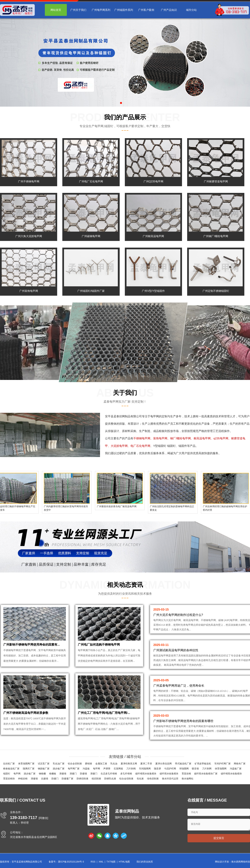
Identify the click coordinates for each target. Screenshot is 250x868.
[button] (121, 103)
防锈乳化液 (110, 779)
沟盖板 (86, 769)
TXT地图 (111, 863)
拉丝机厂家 (9, 764)
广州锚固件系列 (124, 10)
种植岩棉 (23, 779)
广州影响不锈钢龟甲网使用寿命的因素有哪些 (183, 721)
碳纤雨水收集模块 (169, 774)
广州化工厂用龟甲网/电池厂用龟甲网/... (104, 718)
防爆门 (55, 779)
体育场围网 (221, 769)
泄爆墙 (63, 774)
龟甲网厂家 (74, 769)
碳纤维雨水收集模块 (146, 774)
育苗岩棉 (186, 774)
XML (101, 863)
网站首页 (56, 10)
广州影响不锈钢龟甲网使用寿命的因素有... (32, 647)
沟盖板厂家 (236, 769)
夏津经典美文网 (129, 764)
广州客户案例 (146, 10)
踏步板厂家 (59, 769)
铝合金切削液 (75, 764)
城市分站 (191, 10)
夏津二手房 (146, 764)
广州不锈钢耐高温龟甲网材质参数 (26, 718)
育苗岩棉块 (9, 779)
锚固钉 (7, 774)
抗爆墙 (45, 779)
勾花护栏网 (170, 769)
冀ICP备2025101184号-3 (71, 863)
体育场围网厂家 (26, 764)
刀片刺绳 (131, 769)
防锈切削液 (82, 779)
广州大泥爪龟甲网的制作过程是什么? (178, 615)
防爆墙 (83, 774)
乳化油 (114, 764)
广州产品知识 (169, 10)
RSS (93, 863)
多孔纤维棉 (126, 774)
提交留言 (219, 839)
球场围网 (184, 769)
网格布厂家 (240, 764)
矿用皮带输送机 (203, 764)
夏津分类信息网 (163, 764)
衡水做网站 (187, 779)
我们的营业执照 (145, 863)
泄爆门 (73, 774)
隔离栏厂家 (29, 769)
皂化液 (140, 779)
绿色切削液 (153, 779)
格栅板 (53, 774)
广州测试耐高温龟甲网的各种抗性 (176, 650)
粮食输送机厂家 (11, 769)
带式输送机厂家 (183, 764)
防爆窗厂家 (67, 779)
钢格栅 (42, 774)
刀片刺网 (207, 769)
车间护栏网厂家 (222, 764)
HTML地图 (124, 863)
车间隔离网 (145, 769)
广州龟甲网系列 (101, 10)
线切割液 (96, 779)
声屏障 (107, 769)
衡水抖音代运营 (170, 779)
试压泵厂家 (44, 764)
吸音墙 (195, 769)
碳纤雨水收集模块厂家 (206, 774)
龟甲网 (155, 416)
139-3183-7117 (24, 818)
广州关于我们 (78, 10)
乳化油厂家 (59, 764)
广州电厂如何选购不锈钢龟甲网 (99, 647)
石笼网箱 (118, 769)
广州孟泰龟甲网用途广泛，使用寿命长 (179, 686)
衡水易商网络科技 (241, 863)
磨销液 (88, 764)
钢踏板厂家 (44, 769)
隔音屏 (157, 769)
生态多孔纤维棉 (109, 774)
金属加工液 (101, 764)
